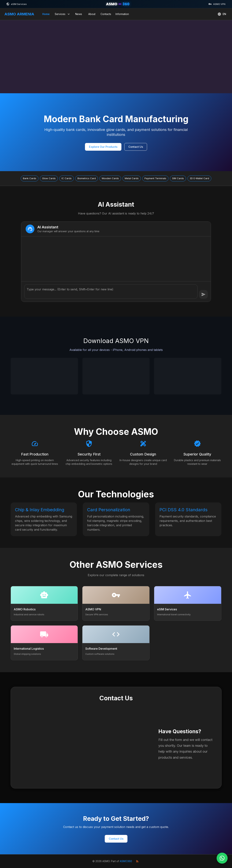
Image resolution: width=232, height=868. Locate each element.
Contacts (106, 14)
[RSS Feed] (137, 861)
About (92, 14)
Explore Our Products (103, 147)
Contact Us (136, 147)
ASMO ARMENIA (19, 14)
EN (222, 14)
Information (122, 14)
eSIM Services (16, 4)
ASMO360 (126, 861)
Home (46, 14)
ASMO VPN (217, 4)
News (79, 14)
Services (63, 14)
